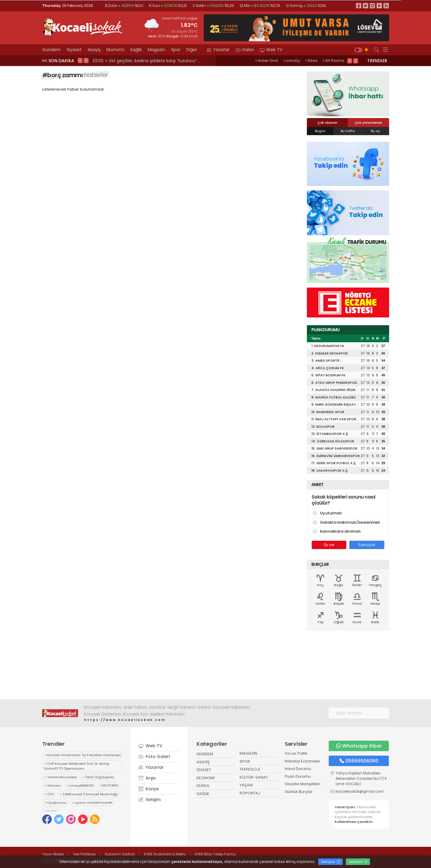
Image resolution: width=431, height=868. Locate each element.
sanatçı (291, 61)
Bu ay (375, 131)
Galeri (245, 50)
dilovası (52, 786)
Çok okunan (327, 123)
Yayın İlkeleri (53, 854)
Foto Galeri (154, 757)
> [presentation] (86, 60)
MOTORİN (109, 786)
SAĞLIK (203, 794)
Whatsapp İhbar (359, 746)
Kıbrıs (311, 61)
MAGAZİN (248, 753)
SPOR (245, 761)
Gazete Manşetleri (303, 784)
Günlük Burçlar (299, 792)
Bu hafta (348, 131)
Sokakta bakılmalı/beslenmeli (348, 522)
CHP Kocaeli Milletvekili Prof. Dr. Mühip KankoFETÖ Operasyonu (77, 766)
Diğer (194, 50)
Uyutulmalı (348, 513)
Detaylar (331, 862)
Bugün (320, 131)
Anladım (358, 862)
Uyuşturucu (55, 803)
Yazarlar (218, 50)
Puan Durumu (298, 776)
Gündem (51, 50)
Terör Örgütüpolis (98, 777)
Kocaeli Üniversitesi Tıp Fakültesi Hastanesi (83, 755)
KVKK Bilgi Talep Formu (215, 854)
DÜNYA (203, 786)
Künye (149, 789)
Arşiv (147, 778)
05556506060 (359, 761)
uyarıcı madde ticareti (92, 803)
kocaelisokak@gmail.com (360, 791)
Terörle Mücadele (60, 777)
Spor (176, 50)
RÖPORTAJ (250, 793)
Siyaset (74, 50)
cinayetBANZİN (80, 786)
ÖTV (49, 794)
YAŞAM (246, 785)
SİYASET (204, 770)
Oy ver (329, 545)
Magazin (156, 50)
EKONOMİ (205, 778)
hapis (51, 811)
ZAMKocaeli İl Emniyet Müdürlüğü (89, 794)
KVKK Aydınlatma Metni (165, 854)
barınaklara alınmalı (348, 531)
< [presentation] (80, 60)
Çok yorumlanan (368, 123)
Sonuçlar (367, 545)
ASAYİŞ (203, 762)
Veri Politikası (84, 854)
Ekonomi (115, 50)
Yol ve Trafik (296, 753)
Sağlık (136, 50)
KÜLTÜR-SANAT (254, 777)
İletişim (150, 800)
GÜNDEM (205, 754)
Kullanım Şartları (120, 854)
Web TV (271, 50)
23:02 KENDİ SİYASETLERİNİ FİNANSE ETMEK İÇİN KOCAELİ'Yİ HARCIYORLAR (165, 61)
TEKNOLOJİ (250, 769)
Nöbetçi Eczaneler (303, 761)
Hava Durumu (298, 769)
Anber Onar (266, 61)
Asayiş (94, 50)
